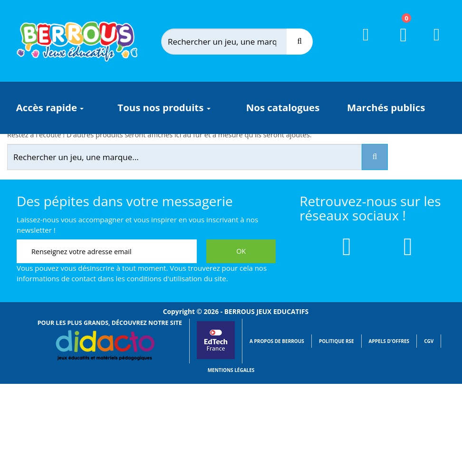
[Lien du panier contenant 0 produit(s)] (398, 44)
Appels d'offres (389, 341)
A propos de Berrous (277, 341)
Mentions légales (231, 370)
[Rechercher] (233, 42)
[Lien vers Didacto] (105, 345)
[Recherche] (300, 42)
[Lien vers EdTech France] (216, 357)
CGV (429, 341)
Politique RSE (337, 341)
